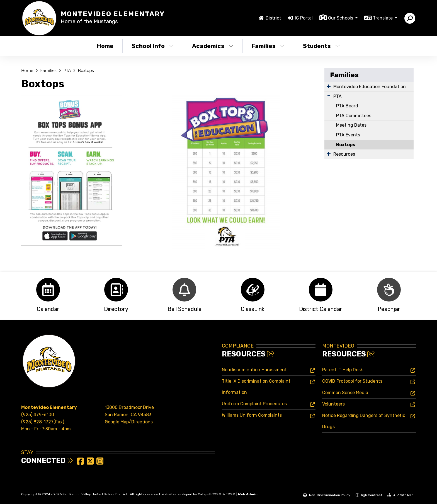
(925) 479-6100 (38, 415)
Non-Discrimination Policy (327, 495)
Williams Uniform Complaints (252, 415)
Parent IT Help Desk (343, 370)
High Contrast (371, 495)
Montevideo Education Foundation (370, 87)
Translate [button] (383, 18)
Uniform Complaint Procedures (254, 404)
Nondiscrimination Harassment (254, 370)
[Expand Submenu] (329, 86)
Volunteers (333, 404)
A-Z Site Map (400, 495)
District (273, 18)
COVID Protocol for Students (352, 381)
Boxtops (86, 71)
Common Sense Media (345, 393)
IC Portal (304, 18)
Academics (213, 46)
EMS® (231, 494)
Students (321, 46)
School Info (153, 46)
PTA (67, 71)
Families (268, 46)
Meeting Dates (351, 125)
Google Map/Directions (129, 422)
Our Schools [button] (341, 18)
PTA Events (348, 135)
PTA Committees (354, 116)
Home (105, 46)
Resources (344, 154)
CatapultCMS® (210, 494)
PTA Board (347, 106)
